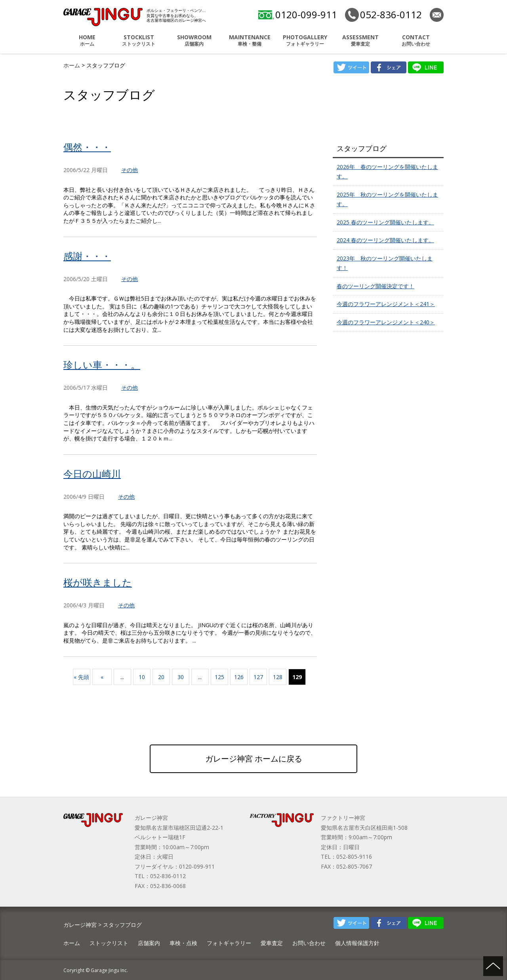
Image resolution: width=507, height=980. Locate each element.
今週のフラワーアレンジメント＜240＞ (386, 322)
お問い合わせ (416, 40)
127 (258, 677)
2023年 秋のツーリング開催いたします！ (385, 263)
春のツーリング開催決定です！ (375, 286)
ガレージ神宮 (80, 925)
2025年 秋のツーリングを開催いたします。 (387, 199)
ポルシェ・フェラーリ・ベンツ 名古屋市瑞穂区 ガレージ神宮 (103, 17)
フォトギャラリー (305, 40)
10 (142, 677)
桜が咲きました (98, 582)
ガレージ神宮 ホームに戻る (254, 759)
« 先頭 (81, 677)
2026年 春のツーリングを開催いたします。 (387, 172)
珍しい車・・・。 (102, 365)
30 (181, 677)
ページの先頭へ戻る (493, 966)
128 (278, 677)
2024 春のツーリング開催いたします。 (385, 240)
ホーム (87, 40)
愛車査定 (360, 40)
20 (161, 677)
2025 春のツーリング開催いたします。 (385, 222)
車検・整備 (250, 40)
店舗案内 (194, 40)
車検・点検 (183, 943)
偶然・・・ (87, 147)
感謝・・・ (87, 256)
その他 (130, 170)
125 (219, 677)
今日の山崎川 (92, 474)
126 (239, 677)
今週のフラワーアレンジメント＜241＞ (386, 304)
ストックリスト (139, 40)
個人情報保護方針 (357, 943)
